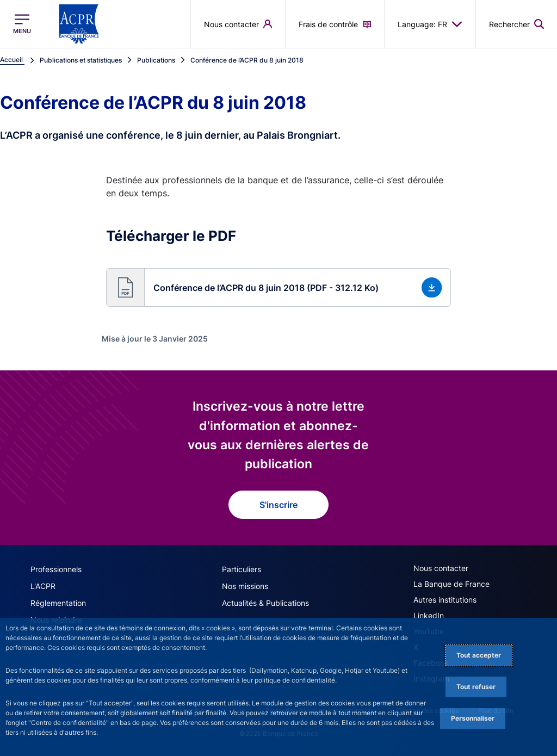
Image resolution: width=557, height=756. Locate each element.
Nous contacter (441, 568)
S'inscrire (278, 505)
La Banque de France (451, 584)
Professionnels (56, 569)
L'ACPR (43, 586)
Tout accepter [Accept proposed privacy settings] (479, 655)
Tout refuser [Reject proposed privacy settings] (476, 687)
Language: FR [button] (430, 24)
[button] (279, 287)
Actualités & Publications (265, 603)
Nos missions (245, 586)
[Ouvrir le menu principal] (22, 24)
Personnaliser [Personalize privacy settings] (473, 718)
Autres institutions (445, 600)
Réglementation (58, 603)
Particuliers (242, 569)
